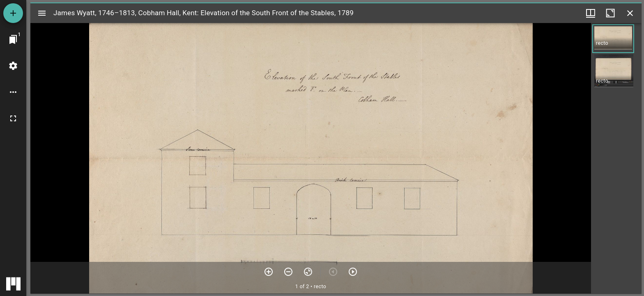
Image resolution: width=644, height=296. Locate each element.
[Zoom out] (288, 272)
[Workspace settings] (13, 66)
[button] (613, 39)
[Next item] (353, 272)
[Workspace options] (13, 92)
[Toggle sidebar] (42, 13)
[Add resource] (13, 13)
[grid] (616, 158)
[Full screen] (13, 118)
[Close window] (630, 13)
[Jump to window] (13, 39)
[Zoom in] (269, 272)
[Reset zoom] (308, 272)
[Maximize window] (610, 13)
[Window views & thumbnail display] (591, 13)
